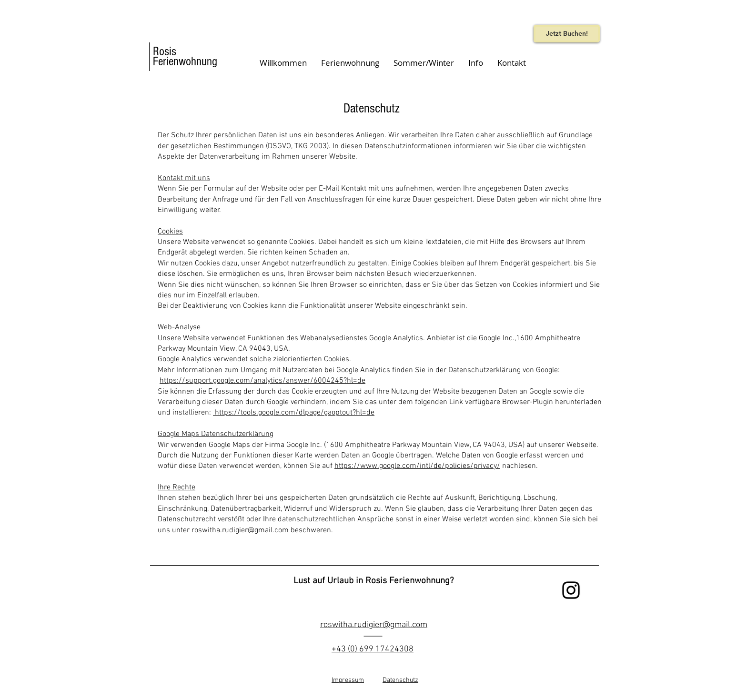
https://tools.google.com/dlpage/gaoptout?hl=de (294, 413)
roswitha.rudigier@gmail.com (240, 530)
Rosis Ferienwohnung (185, 56)
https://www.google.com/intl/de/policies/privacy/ (417, 466)
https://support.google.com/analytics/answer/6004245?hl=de (262, 381)
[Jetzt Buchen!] (567, 34)
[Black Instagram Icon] (571, 590)
